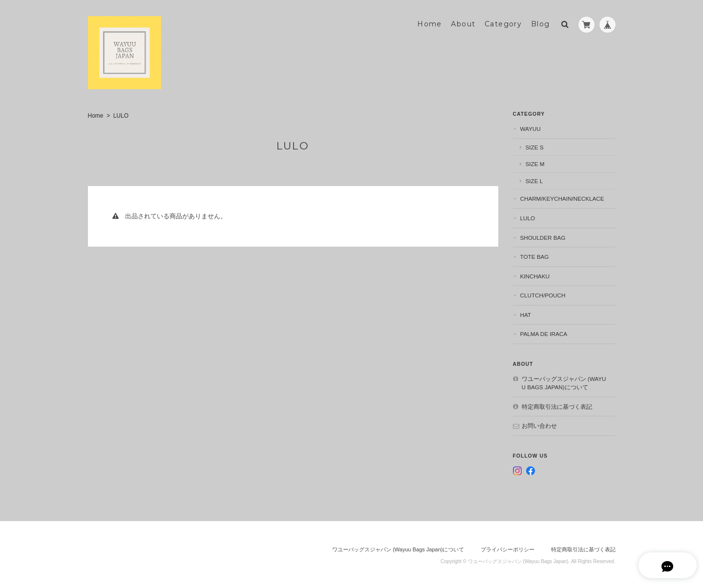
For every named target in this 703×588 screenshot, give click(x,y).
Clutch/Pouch (543, 294)
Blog (541, 23)
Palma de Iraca (544, 333)
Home (430, 23)
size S (535, 146)
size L (534, 179)
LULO (528, 217)
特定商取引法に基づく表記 (557, 405)
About (463, 23)
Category (503, 23)
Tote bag (535, 255)
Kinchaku (535, 275)
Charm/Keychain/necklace (562, 198)
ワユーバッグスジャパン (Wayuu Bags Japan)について (564, 382)
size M (535, 163)
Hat (526, 313)
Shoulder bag (543, 236)
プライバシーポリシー (508, 548)
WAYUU (531, 128)
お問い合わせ (539, 425)
